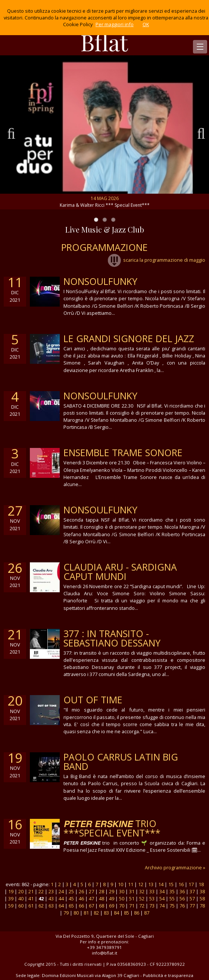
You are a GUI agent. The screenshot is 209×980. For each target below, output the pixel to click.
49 (112, 898)
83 (106, 913)
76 (182, 906)
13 (151, 884)
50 (122, 898)
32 (142, 891)
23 (51, 891)
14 (161, 884)
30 (122, 891)
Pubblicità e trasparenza (168, 975)
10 (121, 884)
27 (91, 891)
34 (162, 891)
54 (162, 898)
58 (202, 898)
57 (192, 898)
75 (172, 906)
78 (202, 906)
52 (142, 898)
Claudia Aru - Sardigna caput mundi (120, 572)
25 (71, 891)
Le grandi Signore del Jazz (129, 338)
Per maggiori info (115, 24)
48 (102, 898)
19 (11, 891)
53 (152, 898)
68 (102, 906)
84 (116, 913)
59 (11, 906)
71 (132, 906)
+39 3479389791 (104, 947)
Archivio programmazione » (175, 867)
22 (41, 891)
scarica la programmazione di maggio (157, 260)
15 (171, 884)
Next (198, 132)
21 (31, 891)
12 (141, 884)
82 (96, 913)
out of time (93, 700)
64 (61, 906)
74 (162, 906)
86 (137, 913)
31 (132, 891)
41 (31, 898)
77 (192, 906)
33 (152, 891)
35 (172, 891)
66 (81, 906)
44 (61, 898)
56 (182, 898)
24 (61, 891)
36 (182, 891)
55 (172, 898)
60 (21, 906)
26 (81, 891)
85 (127, 913)
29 (112, 891)
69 (112, 906)
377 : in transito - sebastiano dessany (112, 638)
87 (147, 913)
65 (71, 906)
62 (41, 906)
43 (51, 898)
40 (21, 898)
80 (76, 913)
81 (86, 913)
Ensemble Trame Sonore (123, 452)
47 (91, 898)
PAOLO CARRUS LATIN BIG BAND (121, 761)
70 (122, 906)
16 (181, 884)
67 (91, 906)
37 (192, 891)
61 (31, 906)
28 (102, 891)
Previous (11, 132)
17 (191, 884)
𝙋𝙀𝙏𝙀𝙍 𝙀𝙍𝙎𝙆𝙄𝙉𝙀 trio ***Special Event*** (112, 828)
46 (81, 898)
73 (152, 906)
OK (146, 24)
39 (11, 898)
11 (131, 884)
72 (142, 906)
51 (132, 898)
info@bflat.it (104, 953)
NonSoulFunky (100, 281)
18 (201, 884)
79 (66, 913)
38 (202, 891)
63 (51, 906)
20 (21, 891)
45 (71, 898)
